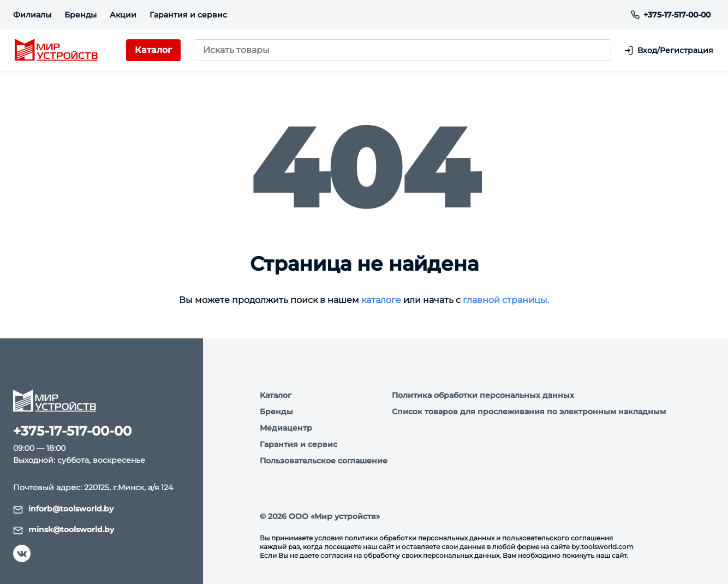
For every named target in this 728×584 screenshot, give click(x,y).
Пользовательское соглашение (324, 461)
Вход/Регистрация (670, 51)
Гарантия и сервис (188, 15)
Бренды (80, 15)
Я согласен (62, 546)
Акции (123, 15)
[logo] (55, 51)
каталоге (381, 301)
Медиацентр (286, 428)
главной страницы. (506, 301)
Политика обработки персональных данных (483, 395)
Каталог (276, 395)
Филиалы (32, 15)
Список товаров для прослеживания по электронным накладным (529, 412)
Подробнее (160, 516)
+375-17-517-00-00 (671, 15)
